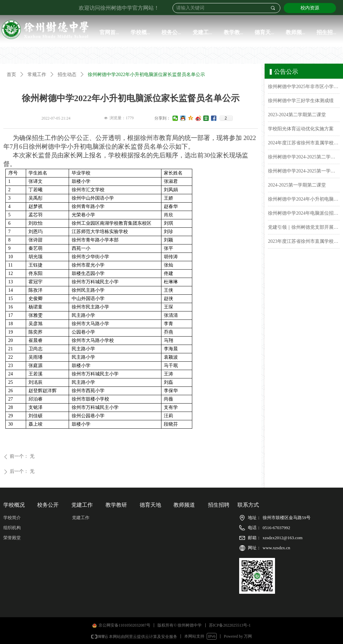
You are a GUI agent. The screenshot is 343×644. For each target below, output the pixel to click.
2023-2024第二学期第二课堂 (297, 116)
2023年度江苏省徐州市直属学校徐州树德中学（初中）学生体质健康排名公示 (304, 243)
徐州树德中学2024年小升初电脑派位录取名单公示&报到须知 (304, 200)
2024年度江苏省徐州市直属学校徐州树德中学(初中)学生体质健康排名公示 (304, 144)
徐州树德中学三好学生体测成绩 (301, 102)
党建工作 (81, 518)
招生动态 (67, 75)
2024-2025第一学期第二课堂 (297, 186)
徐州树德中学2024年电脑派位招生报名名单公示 (304, 214)
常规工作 (37, 75)
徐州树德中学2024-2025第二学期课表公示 (304, 158)
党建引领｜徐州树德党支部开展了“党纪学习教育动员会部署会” (304, 229)
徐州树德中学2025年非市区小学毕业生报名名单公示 (304, 88)
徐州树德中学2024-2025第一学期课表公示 (304, 172)
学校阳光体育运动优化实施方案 (301, 130)
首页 (11, 75)
